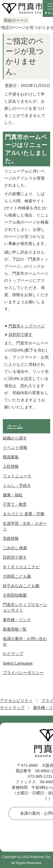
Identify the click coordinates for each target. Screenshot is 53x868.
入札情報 (11, 466)
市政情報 (11, 538)
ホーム (15, 426)
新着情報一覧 (15, 629)
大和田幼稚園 (15, 595)
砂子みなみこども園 (21, 586)
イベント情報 (15, 448)
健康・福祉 (13, 495)
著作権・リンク (17, 620)
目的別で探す (20, 335)
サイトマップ (12, 708)
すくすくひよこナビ (21, 567)
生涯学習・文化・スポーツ (25, 526)
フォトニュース (17, 476)
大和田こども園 (17, 576)
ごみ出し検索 (15, 548)
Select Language (18, 663)
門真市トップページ (27, 326)
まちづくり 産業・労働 (24, 514)
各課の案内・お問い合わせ (25, 641)
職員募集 (11, 457)
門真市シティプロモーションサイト (25, 607)
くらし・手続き (17, 485)
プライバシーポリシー (23, 673)
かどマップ (13, 654)
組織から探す (15, 438)
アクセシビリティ (16, 701)
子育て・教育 (15, 504)
